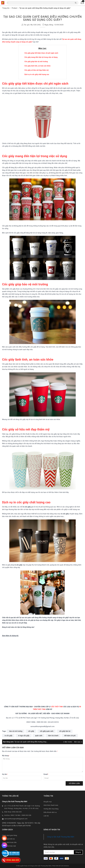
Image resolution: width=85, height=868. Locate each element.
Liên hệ (46, 816)
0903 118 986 (15, 815)
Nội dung (6, 756)
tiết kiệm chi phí (70, 736)
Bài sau (78, 742)
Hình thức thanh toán (51, 805)
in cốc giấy (8, 736)
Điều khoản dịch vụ (50, 812)
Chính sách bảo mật (9, 846)
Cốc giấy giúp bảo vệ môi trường (36, 62)
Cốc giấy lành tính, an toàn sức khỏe (38, 66)
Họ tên (5, 774)
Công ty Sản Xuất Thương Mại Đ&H (61, 837)
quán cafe (39, 736)
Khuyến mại (48, 802)
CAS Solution (65, 866)
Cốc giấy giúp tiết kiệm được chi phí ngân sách (41, 53)
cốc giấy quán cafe (47, 731)
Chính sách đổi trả (8, 839)
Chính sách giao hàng (10, 835)
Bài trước (68, 742)
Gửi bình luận (74, 783)
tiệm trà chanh (53, 736)
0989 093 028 (26, 815)
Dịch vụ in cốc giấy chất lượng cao (37, 74)
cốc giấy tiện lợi (65, 731)
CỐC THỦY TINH (57, 707)
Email (46, 774)
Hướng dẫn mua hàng (51, 809)
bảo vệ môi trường (16, 731)
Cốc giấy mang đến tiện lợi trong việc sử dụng (41, 57)
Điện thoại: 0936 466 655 (13, 812)
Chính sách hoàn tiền (9, 842)
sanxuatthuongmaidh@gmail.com (16, 819)
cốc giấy (31, 731)
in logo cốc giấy (24, 736)
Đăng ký (78, 852)
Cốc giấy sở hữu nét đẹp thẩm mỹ (37, 70)
